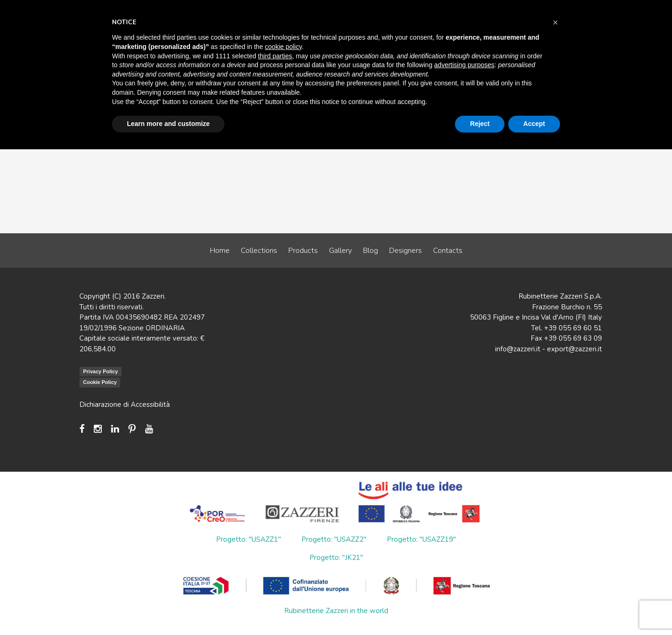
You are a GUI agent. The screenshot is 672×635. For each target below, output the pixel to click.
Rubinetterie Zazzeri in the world (336, 611)
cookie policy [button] (283, 47)
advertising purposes (464, 65)
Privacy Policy (101, 371)
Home (220, 251)
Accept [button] (534, 124)
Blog (371, 251)
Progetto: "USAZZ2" (334, 539)
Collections (259, 251)
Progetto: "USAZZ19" (421, 539)
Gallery (340, 251)
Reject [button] (480, 124)
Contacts (448, 251)
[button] (555, 22)
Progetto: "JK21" (336, 558)
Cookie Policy (100, 382)
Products (303, 251)
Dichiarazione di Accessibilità (125, 405)
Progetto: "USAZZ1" (248, 539)
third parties (275, 56)
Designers (406, 251)
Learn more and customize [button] (168, 124)
